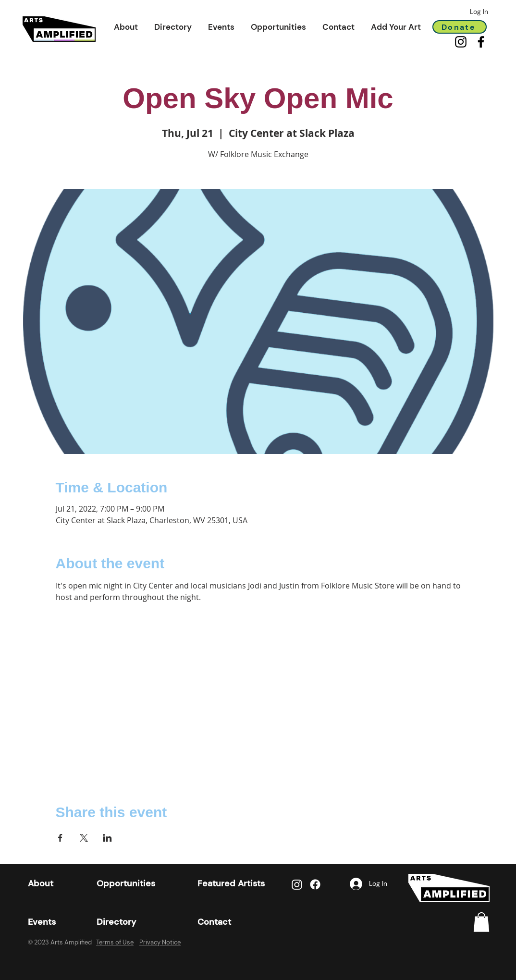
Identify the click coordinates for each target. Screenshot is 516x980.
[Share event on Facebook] (60, 838)
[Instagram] (461, 42)
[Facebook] (481, 42)
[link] (481, 922)
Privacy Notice (160, 942)
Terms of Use (115, 942)
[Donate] (460, 27)
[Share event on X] (84, 838)
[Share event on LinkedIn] (107, 838)
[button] (126, 27)
